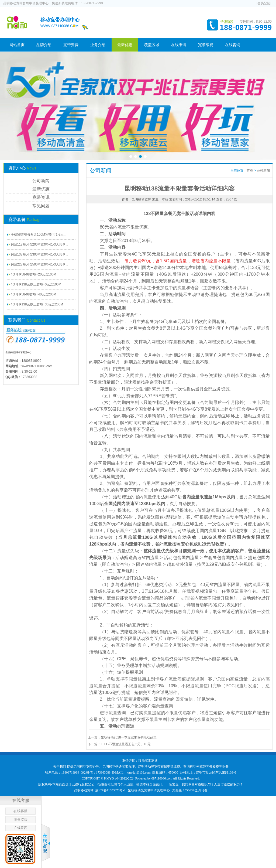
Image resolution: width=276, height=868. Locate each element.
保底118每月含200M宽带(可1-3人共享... (39, 244)
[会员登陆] (264, 3)
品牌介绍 (44, 45)
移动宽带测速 (148, 761)
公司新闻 (41, 181)
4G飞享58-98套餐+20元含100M (34, 274)
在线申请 (179, 45)
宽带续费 (206, 45)
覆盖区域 (152, 45)
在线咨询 (233, 45)
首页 (250, 171)
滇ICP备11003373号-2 (110, 790)
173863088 (29, 377)
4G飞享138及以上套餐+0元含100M (36, 284)
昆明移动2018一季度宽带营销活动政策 (129, 737)
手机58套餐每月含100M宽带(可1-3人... (39, 234)
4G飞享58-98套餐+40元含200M (34, 294)
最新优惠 (125, 45)
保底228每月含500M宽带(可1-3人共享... (39, 264)
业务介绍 (98, 45)
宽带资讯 (41, 197)
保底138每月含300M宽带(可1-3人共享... (39, 254)
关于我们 (60, 767)
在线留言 (20, 828)
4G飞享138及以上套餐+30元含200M (37, 304)
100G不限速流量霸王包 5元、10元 (126, 744)
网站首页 (17, 45)
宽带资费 (71, 45)
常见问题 (41, 206)
